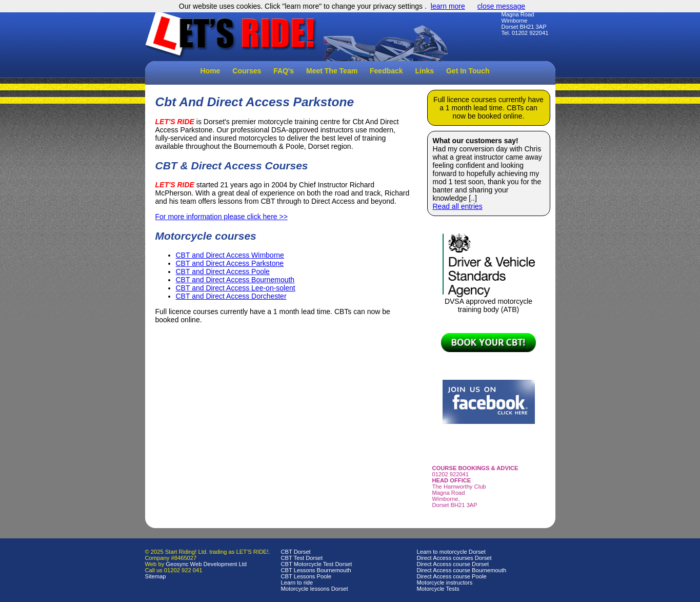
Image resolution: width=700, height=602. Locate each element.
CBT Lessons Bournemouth (316, 570)
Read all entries (458, 206)
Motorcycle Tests (438, 589)
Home (211, 71)
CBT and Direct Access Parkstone (230, 263)
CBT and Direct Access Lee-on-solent (236, 288)
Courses (247, 71)
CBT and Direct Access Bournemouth (235, 280)
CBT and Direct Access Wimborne (230, 255)
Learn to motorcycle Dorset (451, 552)
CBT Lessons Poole (306, 576)
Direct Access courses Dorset (454, 558)
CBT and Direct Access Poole (223, 271)
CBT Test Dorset (302, 558)
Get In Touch (468, 71)
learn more (448, 6)
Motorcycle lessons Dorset (315, 589)
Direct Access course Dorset (453, 564)
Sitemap (156, 576)
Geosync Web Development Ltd (206, 564)
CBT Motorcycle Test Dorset (317, 564)
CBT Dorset (296, 552)
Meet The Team (332, 71)
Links (425, 71)
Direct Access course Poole (452, 576)
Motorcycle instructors (445, 582)
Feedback (386, 71)
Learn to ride (297, 582)
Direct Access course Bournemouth (462, 570)
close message (501, 6)
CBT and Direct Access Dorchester (231, 296)
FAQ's (284, 71)
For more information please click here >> (222, 217)
